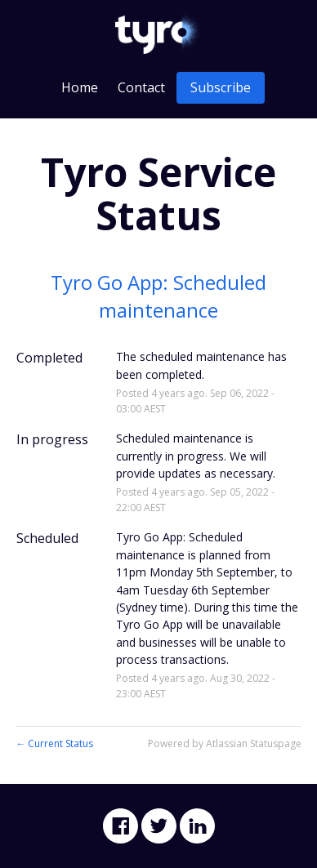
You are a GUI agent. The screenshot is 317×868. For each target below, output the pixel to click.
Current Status (54, 743)
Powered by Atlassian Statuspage (225, 743)
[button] (221, 88)
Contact (141, 87)
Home (80, 87)
